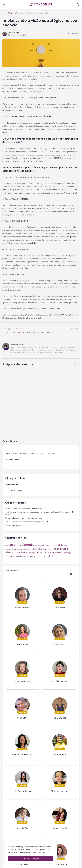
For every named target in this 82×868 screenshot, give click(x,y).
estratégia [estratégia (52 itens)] (37, 549)
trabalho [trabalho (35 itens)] (40, 556)
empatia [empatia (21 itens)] (48, 545)
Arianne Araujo (60, 865)
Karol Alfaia (22, 644)
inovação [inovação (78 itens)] (63, 549)
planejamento (39, 332)
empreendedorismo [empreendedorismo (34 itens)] (59, 545)
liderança (29, 332)
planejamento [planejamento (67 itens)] (55, 552)
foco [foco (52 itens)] (54, 549)
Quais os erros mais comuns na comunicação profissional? (26, 522)
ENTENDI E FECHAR (31, 858)
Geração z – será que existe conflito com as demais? (24, 508)
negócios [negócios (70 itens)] (41, 552)
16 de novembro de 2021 (18, 35)
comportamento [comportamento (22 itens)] (40, 545)
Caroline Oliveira (22, 865)
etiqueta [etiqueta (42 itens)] (47, 549)
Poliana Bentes (60, 754)
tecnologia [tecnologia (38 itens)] (30, 556)
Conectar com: (13, 460)
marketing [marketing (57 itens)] (22, 552)
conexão (13, 332)
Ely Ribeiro (16, 423)
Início (4, 13)
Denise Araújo (13, 33)
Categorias (12, 484)
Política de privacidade (39, 852)
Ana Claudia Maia (60, 681)
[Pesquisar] (78, 4)
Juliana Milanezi (22, 608)
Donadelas (21, 332)
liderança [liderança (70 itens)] (10, 552)
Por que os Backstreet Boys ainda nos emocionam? (24, 518)
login (26, 453)
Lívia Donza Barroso (22, 791)
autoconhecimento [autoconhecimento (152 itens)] (20, 544)
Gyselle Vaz (22, 828)
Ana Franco (60, 644)
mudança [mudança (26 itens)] (32, 553)
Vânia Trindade (60, 828)
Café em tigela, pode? (13, 525)
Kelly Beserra (60, 718)
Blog (10, 13)
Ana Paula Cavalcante (22, 754)
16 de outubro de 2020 (20, 426)
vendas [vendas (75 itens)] (48, 556)
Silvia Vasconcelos (60, 791)
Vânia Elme (22, 718)
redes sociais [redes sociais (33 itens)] (10, 556)
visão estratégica (51, 332)
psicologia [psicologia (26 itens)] (68, 553)
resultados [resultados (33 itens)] (21, 556)
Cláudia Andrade (22, 681)
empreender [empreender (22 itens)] (27, 549)
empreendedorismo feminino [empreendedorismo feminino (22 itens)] (13, 549)
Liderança (19, 329)
